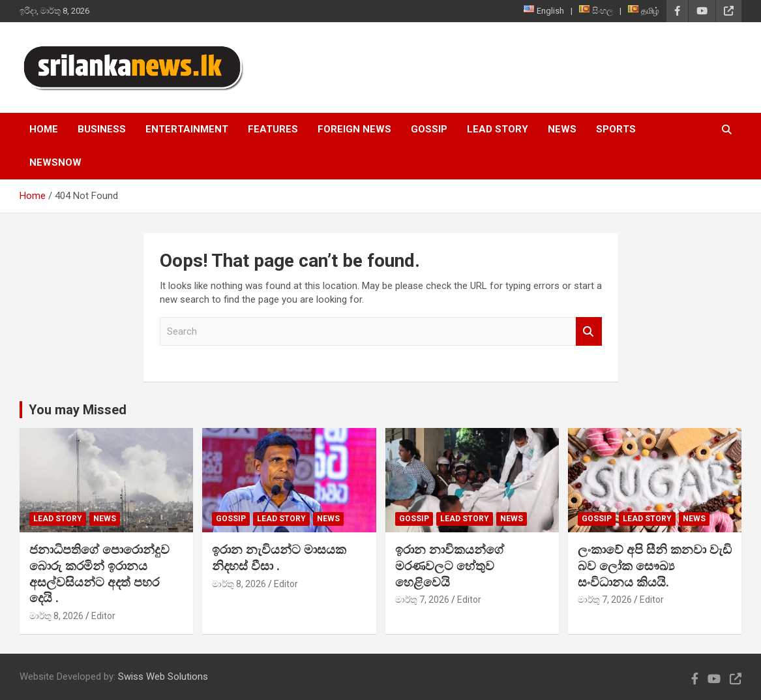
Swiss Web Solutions (163, 677)
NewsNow (55, 162)
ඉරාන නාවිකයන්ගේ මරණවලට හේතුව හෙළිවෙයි (450, 566)
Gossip (429, 129)
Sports (616, 129)
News (562, 129)
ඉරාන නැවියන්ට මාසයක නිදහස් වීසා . (279, 558)
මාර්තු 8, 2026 (56, 616)
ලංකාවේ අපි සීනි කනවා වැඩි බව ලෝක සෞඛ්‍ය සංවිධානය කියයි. (655, 566)
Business (102, 129)
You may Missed (78, 410)
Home (44, 129)
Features (273, 129)
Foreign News (354, 129)
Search (589, 332)
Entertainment (187, 129)
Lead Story (498, 129)
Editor (103, 616)
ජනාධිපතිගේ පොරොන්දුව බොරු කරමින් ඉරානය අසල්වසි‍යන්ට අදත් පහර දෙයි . (99, 574)
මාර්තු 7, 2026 (422, 600)
